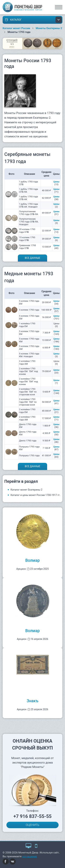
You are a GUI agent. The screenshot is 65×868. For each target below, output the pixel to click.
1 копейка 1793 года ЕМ (27, 325)
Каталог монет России (16, 28)
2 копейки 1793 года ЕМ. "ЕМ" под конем (28, 371)
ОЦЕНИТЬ (33, 825)
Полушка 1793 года (29, 455)
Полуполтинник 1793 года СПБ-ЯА (29, 213)
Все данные (32, 258)
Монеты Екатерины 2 (49, 28)
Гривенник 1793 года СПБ (27, 247)
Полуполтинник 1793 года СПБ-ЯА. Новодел (29, 222)
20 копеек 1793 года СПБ (27, 231)
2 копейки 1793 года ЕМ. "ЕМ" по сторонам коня (28, 392)
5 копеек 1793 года (29, 310)
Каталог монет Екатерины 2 (26, 490)
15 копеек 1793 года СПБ (27, 239)
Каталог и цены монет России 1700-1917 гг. (35, 495)
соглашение (30, 856)
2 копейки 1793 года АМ (27, 362)
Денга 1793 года (28, 441)
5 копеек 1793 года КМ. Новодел (29, 355)
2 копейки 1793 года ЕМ (27, 411)
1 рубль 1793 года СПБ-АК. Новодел (29, 205)
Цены (56, 182)
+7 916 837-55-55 (33, 816)
